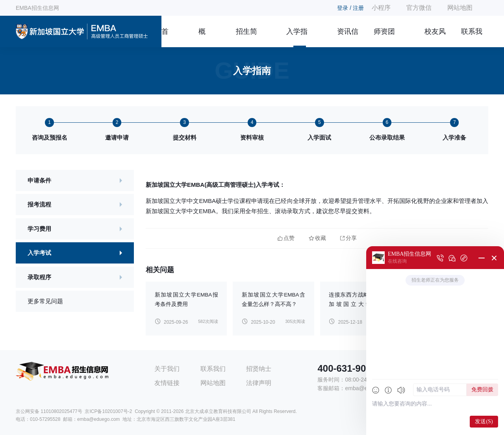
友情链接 (167, 383)
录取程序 (39, 277)
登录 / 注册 (350, 8)
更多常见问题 (45, 301)
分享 (348, 238)
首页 (165, 37)
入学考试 (39, 253)
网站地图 (460, 8)
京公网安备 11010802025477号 (49, 411)
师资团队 (384, 37)
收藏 (317, 238)
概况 (202, 37)
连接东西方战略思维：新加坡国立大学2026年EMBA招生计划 (360, 304)
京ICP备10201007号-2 (108, 411)
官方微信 (419, 8)
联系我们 (472, 37)
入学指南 (297, 37)
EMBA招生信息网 (37, 8)
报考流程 (39, 204)
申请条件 (39, 180)
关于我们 (167, 369)
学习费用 (39, 229)
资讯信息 (348, 37)
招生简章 (246, 37)
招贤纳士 (259, 369)
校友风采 (435, 37)
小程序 (381, 8)
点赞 (286, 238)
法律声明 (259, 383)
